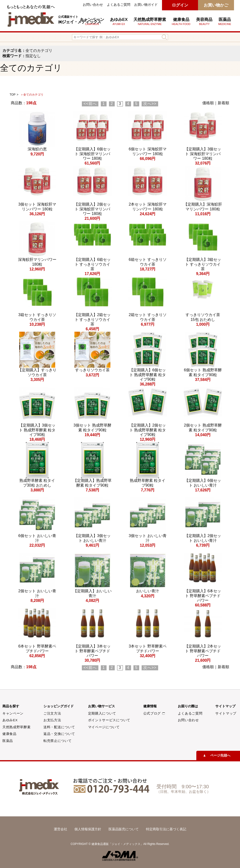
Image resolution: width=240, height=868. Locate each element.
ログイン (180, 5)
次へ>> (150, 104)
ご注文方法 (52, 713)
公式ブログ (154, 713)
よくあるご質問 (119, 5)
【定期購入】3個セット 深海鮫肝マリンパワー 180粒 (203, 154)
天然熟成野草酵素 (150, 21)
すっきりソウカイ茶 (92, 370)
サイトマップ (226, 713)
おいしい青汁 (148, 591)
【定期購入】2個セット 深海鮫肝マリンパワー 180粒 (93, 209)
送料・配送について (59, 727)
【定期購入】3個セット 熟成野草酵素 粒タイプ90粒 (37, 430)
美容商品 (204, 21)
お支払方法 (52, 720)
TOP (12, 95)
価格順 (208, 103)
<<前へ (90, 104)
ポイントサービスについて (109, 720)
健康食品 (9, 734)
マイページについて (104, 727)
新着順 (223, 103)
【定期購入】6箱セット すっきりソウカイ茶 (93, 264)
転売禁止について (57, 741)
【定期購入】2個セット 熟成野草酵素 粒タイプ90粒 (148, 430)
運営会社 (60, 829)
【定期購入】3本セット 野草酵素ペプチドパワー (93, 651)
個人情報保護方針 (88, 829)
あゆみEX (119, 21)
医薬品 (225, 21)
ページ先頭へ (220, 755)
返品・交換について (59, 734)
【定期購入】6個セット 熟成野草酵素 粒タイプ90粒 (148, 375)
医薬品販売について (124, 829)
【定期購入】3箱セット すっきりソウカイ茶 (203, 264)
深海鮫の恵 (37, 149)
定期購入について (102, 713)
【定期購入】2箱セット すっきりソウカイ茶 (93, 319)
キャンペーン (13, 713)
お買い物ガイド (146, 5)
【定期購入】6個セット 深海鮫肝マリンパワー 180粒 (93, 154)
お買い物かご (216, 5)
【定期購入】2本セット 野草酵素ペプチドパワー (203, 651)
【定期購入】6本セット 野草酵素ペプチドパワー (203, 596)
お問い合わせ (93, 5)
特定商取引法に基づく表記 (166, 829)
